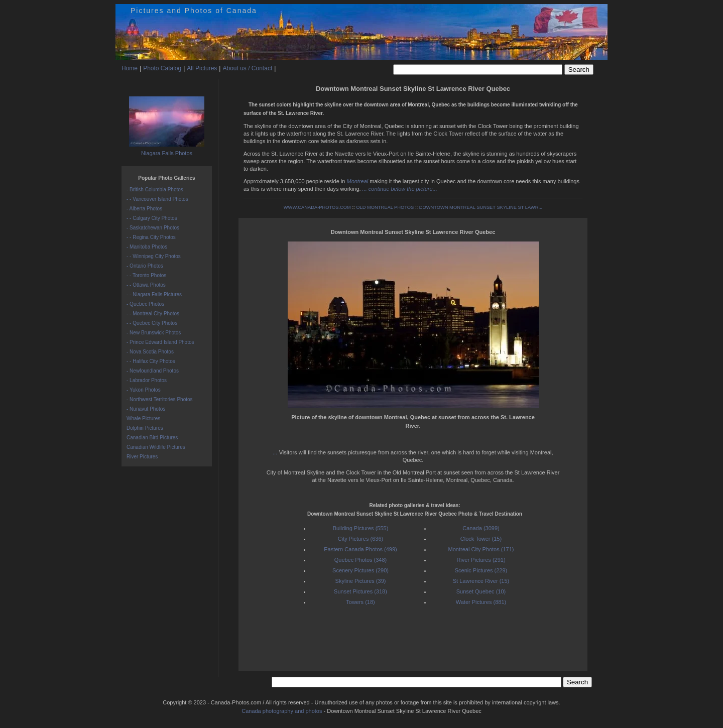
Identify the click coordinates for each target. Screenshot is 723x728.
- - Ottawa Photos (146, 285)
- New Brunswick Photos (154, 333)
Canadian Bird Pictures (152, 438)
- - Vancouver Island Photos (157, 199)
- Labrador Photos (147, 380)
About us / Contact (247, 68)
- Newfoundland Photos (153, 371)
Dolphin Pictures (145, 428)
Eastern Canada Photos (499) (360, 549)
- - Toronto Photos (146, 275)
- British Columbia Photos (155, 190)
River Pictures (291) (481, 560)
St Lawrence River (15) (481, 581)
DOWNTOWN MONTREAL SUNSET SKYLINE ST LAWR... (481, 207)
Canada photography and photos (282, 711)
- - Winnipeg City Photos (154, 256)
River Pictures (142, 457)
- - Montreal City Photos (153, 314)
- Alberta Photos (144, 209)
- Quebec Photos (145, 304)
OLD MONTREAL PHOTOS (385, 207)
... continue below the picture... (400, 189)
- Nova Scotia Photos (150, 352)
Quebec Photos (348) (361, 560)
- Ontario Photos (145, 266)
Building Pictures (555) (361, 528)
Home (130, 68)
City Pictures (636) (360, 539)
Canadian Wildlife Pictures (156, 447)
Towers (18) (360, 602)
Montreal (357, 181)
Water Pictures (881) (481, 602)
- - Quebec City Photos (152, 323)
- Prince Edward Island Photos (160, 342)
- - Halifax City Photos (151, 361)
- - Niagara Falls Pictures (154, 294)
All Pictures (202, 68)
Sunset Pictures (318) (360, 591)
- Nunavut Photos (146, 409)
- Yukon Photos (144, 390)
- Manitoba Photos (147, 247)
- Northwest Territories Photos (160, 399)
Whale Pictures (143, 418)
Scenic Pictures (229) (481, 570)
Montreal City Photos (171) (481, 549)
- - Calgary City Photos (152, 218)
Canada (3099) (481, 528)
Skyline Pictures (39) (361, 581)
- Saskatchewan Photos (153, 228)
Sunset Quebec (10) (481, 591)
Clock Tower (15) (481, 539)
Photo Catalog (162, 68)
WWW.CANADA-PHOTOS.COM (317, 207)
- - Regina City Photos (151, 237)
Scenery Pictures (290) (360, 570)
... (276, 452)
